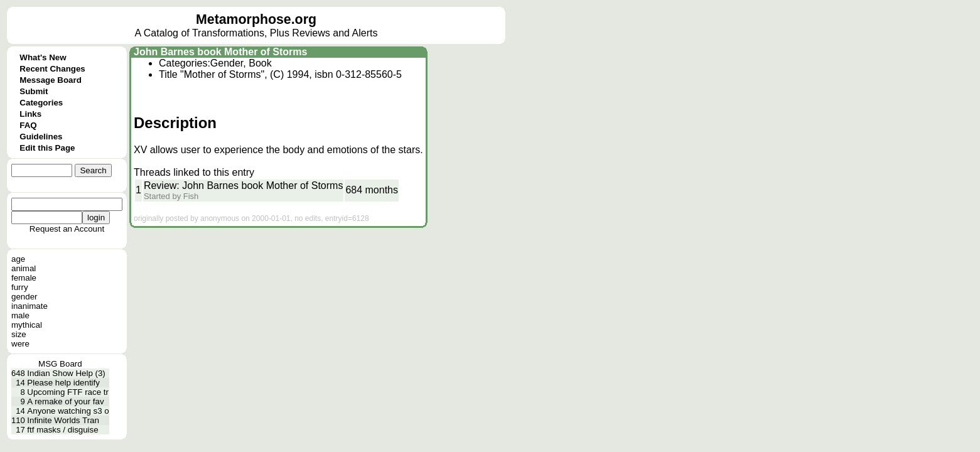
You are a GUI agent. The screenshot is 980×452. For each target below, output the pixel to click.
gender (24, 297)
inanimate (30, 306)
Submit (34, 91)
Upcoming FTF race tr (68, 392)
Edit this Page (47, 148)
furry (20, 287)
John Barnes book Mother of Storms (220, 52)
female (24, 278)
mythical (27, 325)
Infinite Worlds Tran (63, 420)
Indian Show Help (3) (66, 373)
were (20, 344)
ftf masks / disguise (62, 430)
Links (30, 114)
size (19, 334)
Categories (41, 103)
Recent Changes (52, 69)
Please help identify (63, 383)
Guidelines (41, 137)
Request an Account (67, 229)
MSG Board (60, 364)
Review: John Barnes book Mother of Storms (243, 186)
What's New (43, 57)
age (18, 259)
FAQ (28, 125)
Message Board (51, 80)
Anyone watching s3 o (68, 411)
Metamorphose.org (256, 19)
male (20, 315)
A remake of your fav (65, 401)
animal (24, 268)
